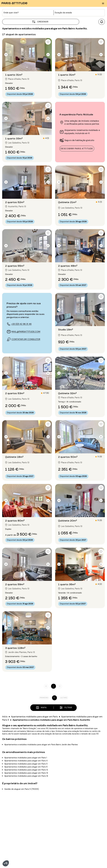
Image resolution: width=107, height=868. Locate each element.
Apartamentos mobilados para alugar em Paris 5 (26, 764)
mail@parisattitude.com (26, 332)
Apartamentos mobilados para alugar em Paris (34, 717)
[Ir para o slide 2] (27, 67)
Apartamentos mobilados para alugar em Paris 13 (26, 773)
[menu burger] (103, 3)
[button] (6, 863)
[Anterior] (46, 686)
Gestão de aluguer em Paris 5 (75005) (22, 789)
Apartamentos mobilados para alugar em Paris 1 (26, 757)
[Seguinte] (60, 686)
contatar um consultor (26, 339)
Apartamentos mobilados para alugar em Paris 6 (26, 767)
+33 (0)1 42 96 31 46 (21, 324)
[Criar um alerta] (102, 22)
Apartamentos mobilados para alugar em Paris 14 (26, 776)
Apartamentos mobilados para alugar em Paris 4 (26, 761)
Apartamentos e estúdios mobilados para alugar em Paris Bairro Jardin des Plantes (41, 744)
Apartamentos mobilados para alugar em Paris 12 (26, 770)
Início (5, 717)
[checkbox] (48, 42)
